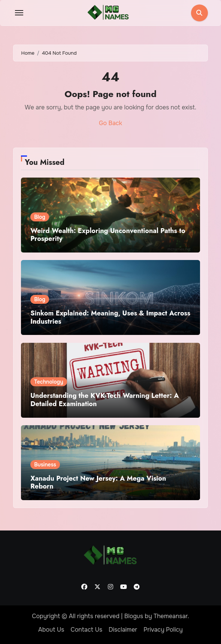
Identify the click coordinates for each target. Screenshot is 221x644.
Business (45, 465)
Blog (40, 217)
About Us (51, 630)
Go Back (110, 123)
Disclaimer (123, 630)
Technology (49, 382)
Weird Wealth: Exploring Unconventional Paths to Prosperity (108, 235)
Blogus (134, 616)
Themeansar (171, 616)
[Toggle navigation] (19, 13)
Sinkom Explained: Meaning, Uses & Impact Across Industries (110, 317)
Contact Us (86, 630)
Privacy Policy (163, 630)
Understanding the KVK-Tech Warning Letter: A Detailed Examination (105, 400)
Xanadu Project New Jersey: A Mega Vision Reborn (98, 483)
